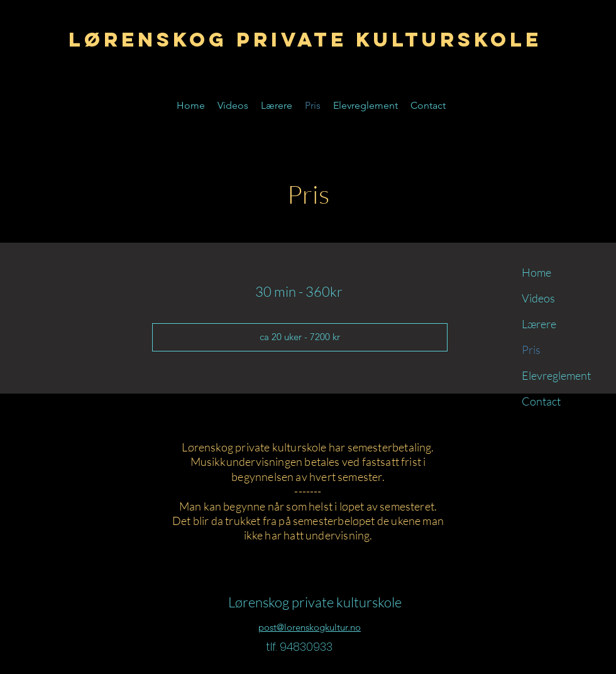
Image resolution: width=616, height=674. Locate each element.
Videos (538, 298)
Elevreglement (553, 375)
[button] (300, 337)
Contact (541, 401)
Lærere (539, 324)
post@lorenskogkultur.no (310, 627)
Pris (531, 350)
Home (536, 272)
